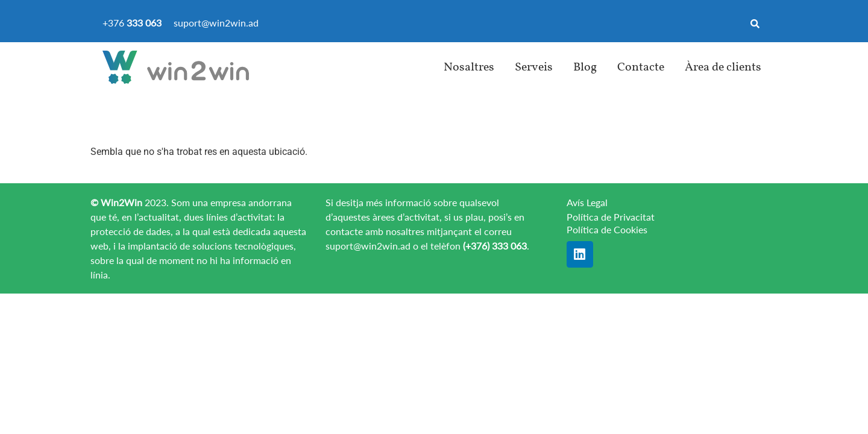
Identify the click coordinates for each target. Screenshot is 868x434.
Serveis (534, 68)
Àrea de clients (723, 68)
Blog (585, 68)
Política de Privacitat (611, 217)
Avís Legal (587, 202)
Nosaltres (469, 68)
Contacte (641, 68)
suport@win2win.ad (368, 246)
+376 (132, 23)
